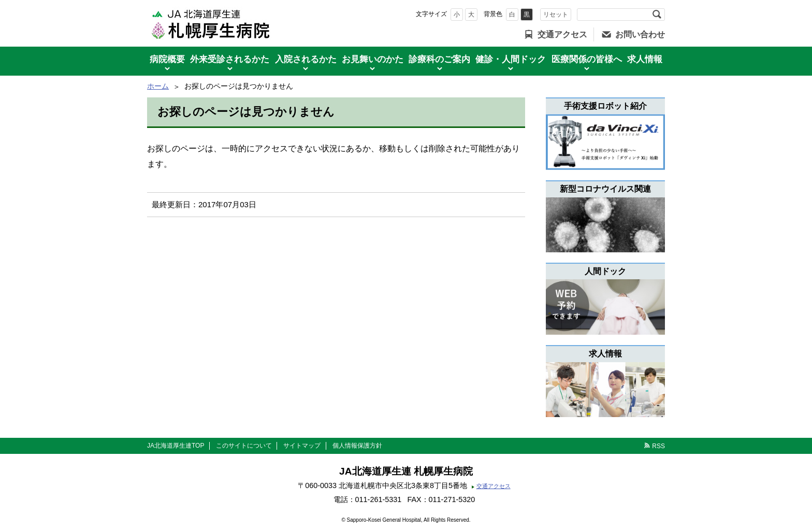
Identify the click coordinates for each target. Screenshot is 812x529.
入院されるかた (306, 59)
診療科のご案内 (439, 59)
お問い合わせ (640, 34)
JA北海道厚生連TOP (176, 446)
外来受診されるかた (230, 59)
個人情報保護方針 (357, 446)
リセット (556, 15)
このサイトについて (244, 446)
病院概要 (167, 59)
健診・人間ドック (511, 59)
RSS (658, 446)
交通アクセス (562, 34)
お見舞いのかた (373, 59)
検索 (657, 15)
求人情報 (645, 59)
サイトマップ (302, 446)
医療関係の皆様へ (587, 59)
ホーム (158, 86)
